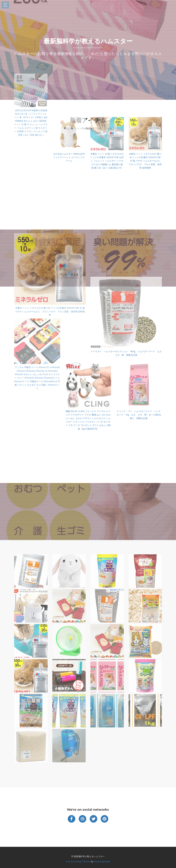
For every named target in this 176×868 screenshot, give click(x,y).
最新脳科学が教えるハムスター (88, 41)
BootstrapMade (102, 861)
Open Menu (5, 5)
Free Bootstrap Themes (78, 861)
